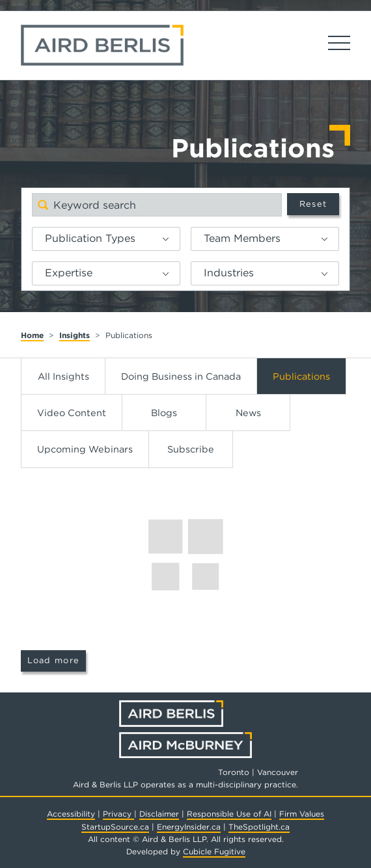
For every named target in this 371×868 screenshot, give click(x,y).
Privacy (118, 814)
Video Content (72, 413)
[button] (171, 239)
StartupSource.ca (115, 827)
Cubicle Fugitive (214, 851)
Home (32, 335)
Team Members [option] (242, 238)
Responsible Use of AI (229, 814)
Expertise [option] (69, 273)
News (248, 413)
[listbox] (106, 239)
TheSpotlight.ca (259, 827)
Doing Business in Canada (181, 376)
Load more (54, 660)
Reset (313, 204)
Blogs (164, 413)
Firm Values (302, 814)
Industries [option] (229, 273)
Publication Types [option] (90, 238)
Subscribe (191, 449)
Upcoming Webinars (85, 449)
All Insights (63, 376)
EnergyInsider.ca (189, 827)
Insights (75, 335)
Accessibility (71, 814)
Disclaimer (159, 814)
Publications (301, 376)
